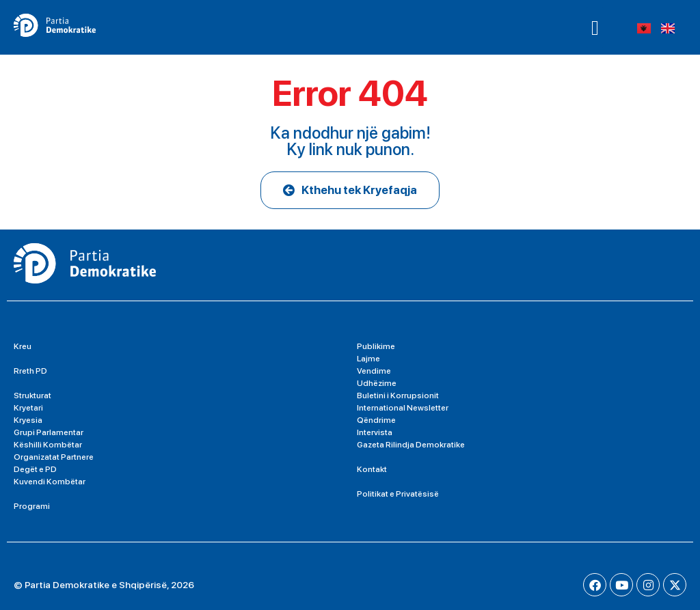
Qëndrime (376, 420)
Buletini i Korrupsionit (398, 396)
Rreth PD (30, 371)
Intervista (375, 432)
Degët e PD (35, 469)
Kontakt (372, 469)
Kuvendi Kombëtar (50, 482)
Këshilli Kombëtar (48, 445)
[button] (595, 27)
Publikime (376, 346)
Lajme (368, 359)
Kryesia (28, 420)
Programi (32, 506)
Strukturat (32, 396)
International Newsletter (403, 408)
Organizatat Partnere (54, 457)
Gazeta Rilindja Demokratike (411, 445)
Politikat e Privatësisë (398, 494)
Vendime (374, 371)
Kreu (23, 346)
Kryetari (28, 408)
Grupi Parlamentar (49, 432)
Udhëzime (377, 383)
